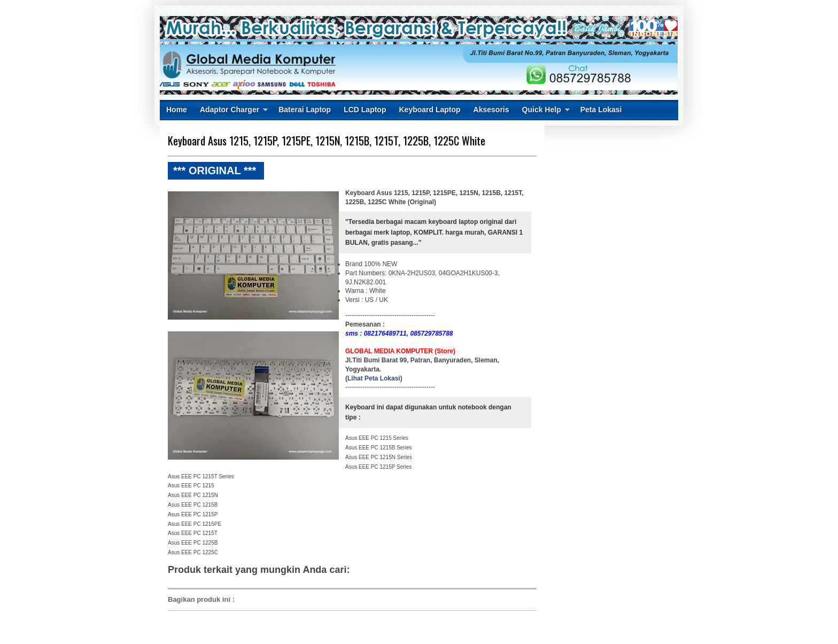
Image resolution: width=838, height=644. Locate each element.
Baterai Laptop (305, 110)
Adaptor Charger (230, 110)
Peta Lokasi (601, 110)
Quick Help (542, 110)
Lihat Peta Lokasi (374, 378)
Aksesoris (491, 110)
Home (177, 110)
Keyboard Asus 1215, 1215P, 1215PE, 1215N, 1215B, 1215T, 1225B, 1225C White (327, 141)
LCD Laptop (365, 110)
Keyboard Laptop (429, 110)
